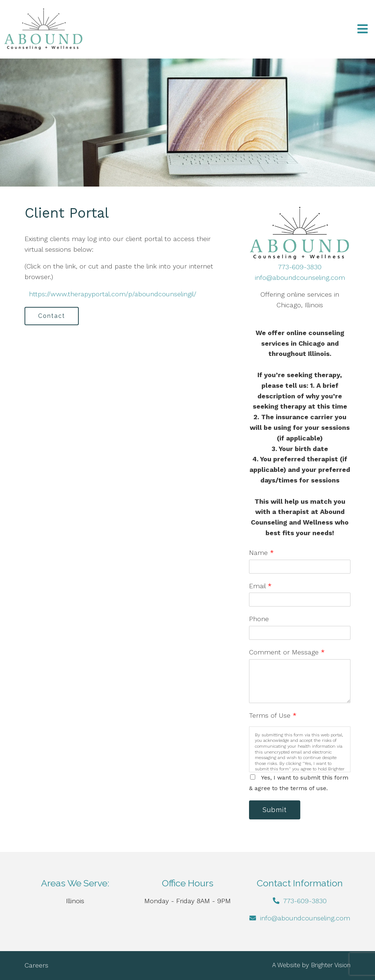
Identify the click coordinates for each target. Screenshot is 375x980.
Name (261, 553)
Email (260, 586)
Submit (275, 810)
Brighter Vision (331, 965)
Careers (36, 965)
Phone (259, 619)
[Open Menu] (363, 29)
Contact (52, 316)
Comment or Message (287, 652)
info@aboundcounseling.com (300, 277)
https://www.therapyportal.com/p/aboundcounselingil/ (112, 294)
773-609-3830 (300, 267)
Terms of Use (273, 715)
